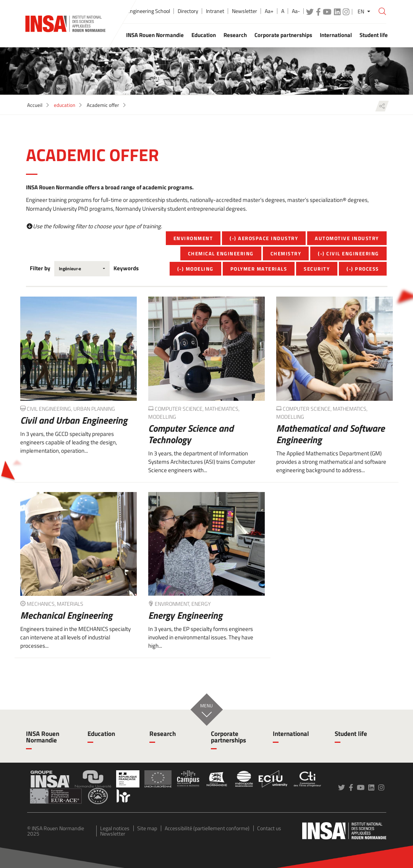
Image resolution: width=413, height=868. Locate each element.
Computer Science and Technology (191, 434)
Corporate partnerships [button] (283, 35)
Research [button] (235, 35)
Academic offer (103, 105)
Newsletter (245, 11)
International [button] (336, 35)
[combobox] (82, 269)
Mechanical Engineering (66, 615)
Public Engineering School (141, 11)
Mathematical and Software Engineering (330, 434)
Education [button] (204, 35)
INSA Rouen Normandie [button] (155, 35)
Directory (188, 11)
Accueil (35, 105)
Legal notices (115, 828)
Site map (147, 828)
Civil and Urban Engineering (74, 420)
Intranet (215, 11)
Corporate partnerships (228, 737)
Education (101, 734)
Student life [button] (374, 35)
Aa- (296, 11)
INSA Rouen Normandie (43, 737)
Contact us (269, 828)
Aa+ (269, 11)
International (291, 734)
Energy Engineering (185, 615)
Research (163, 734)
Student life (351, 734)
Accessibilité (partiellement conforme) (207, 828)
